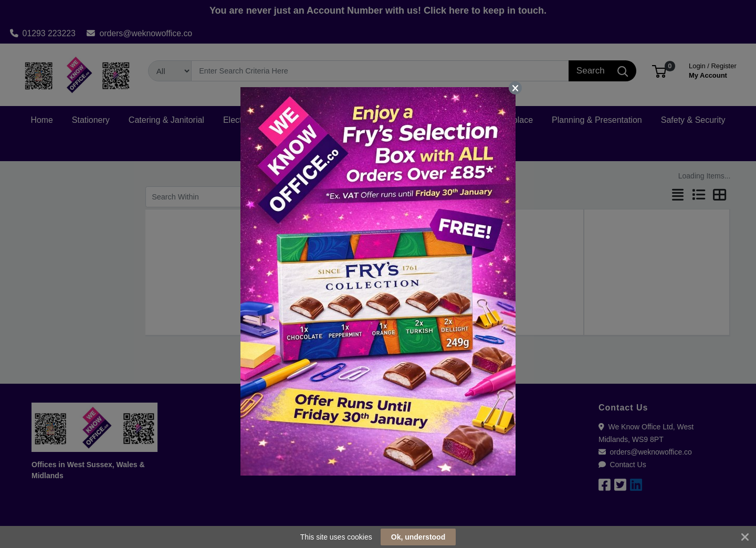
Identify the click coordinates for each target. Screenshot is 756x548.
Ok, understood (418, 537)
